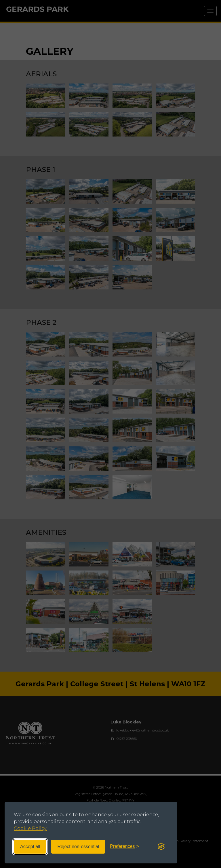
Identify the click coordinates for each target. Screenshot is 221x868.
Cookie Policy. (30, 828)
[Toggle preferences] (124, 847)
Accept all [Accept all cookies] (30, 847)
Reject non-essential (78, 847)
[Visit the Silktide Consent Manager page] (161, 847)
